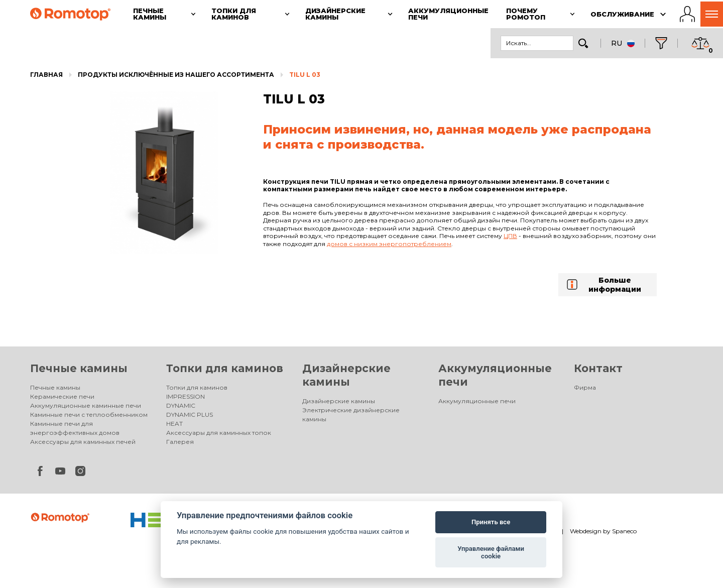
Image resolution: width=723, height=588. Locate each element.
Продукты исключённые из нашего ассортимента (176, 75)
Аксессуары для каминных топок (219, 433)
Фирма (585, 387)
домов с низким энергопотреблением (389, 244)
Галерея (180, 442)
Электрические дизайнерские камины (351, 415)
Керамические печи (62, 396)
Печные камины (79, 368)
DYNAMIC (181, 405)
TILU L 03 (305, 75)
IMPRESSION (186, 396)
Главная (46, 75)
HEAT (174, 424)
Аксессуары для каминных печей (83, 442)
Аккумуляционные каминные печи (86, 405)
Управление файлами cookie (491, 553)
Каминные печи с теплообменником (89, 415)
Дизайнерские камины (339, 401)
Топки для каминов (225, 368)
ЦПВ (510, 236)
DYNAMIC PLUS (190, 415)
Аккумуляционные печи (477, 401)
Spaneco (624, 531)
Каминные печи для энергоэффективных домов (75, 428)
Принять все (491, 522)
